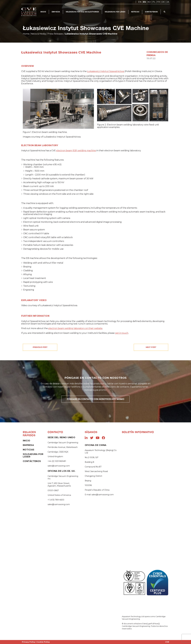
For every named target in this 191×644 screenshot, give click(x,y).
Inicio (43, 12)
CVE (167, 642)
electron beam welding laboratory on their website (75, 328)
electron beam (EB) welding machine (76, 151)
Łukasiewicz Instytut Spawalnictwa (106, 71)
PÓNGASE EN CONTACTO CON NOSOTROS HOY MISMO (95, 399)
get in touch (122, 333)
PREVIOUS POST (40, 347)
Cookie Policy (43, 642)
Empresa (56, 12)
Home (26, 34)
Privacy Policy (29, 642)
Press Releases (55, 34)
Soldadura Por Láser (115, 12)
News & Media (38, 34)
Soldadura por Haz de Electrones (83, 12)
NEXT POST (151, 347)
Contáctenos (152, 12)
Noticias (135, 12)
